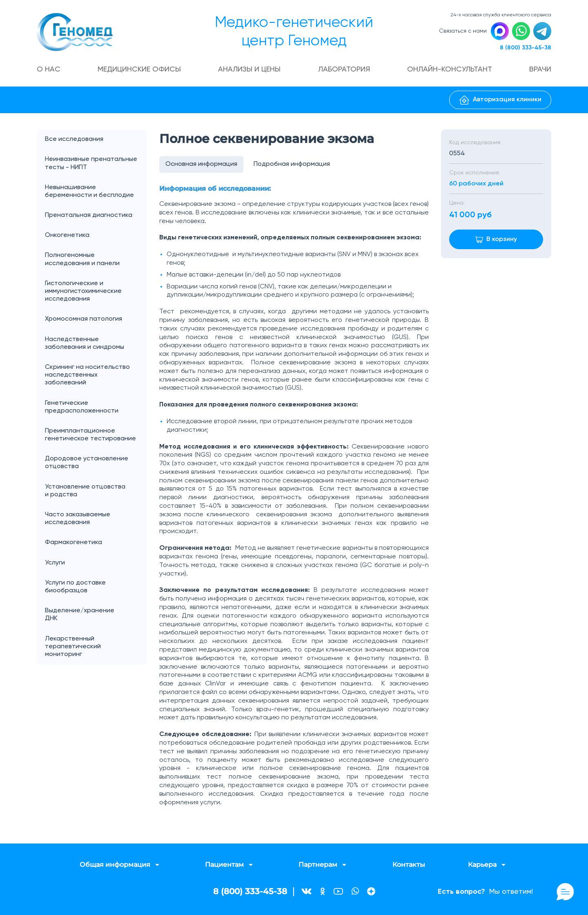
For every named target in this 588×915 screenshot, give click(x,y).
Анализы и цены (249, 69)
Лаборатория (344, 69)
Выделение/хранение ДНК (96, 615)
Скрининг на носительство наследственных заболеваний (87, 375)
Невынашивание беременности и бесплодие (89, 191)
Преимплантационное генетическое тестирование (90, 435)
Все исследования (74, 139)
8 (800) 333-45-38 (526, 48)
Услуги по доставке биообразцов (75, 587)
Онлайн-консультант (450, 69)
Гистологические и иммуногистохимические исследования (83, 291)
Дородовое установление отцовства (87, 463)
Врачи (540, 69)
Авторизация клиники (500, 100)
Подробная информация (292, 164)
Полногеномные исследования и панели (96, 259)
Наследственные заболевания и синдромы (85, 343)
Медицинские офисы (139, 69)
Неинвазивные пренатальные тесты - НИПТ (91, 163)
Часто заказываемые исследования (78, 519)
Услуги (96, 563)
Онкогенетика (96, 235)
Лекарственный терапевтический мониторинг (73, 647)
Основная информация (201, 164)
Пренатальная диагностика (89, 215)
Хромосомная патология (84, 319)
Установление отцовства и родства (96, 491)
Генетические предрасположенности (82, 407)
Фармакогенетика (73, 542)
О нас (49, 69)
